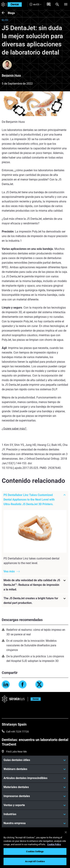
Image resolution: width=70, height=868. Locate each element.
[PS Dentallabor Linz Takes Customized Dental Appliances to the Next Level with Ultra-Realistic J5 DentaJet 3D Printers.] (35, 500)
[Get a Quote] (49, 4)
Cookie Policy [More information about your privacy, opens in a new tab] (54, 844)
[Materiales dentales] (35, 787)
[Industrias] (35, 814)
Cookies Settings (35, 851)
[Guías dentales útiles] (35, 760)
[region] (35, 848)
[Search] (57, 4)
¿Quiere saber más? (14, 429)
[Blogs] (5, 13)
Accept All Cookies (35, 861)
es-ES (35, 4)
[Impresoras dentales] (35, 796)
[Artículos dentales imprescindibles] (35, 778)
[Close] (66, 832)
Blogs (11, 13)
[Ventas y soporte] (35, 805)
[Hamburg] (66, 4)
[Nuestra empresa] (35, 823)
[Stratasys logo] (3, 5)
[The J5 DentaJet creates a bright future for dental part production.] (35, 600)
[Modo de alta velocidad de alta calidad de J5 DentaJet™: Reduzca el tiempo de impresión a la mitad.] (35, 585)
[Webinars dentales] (35, 769)
